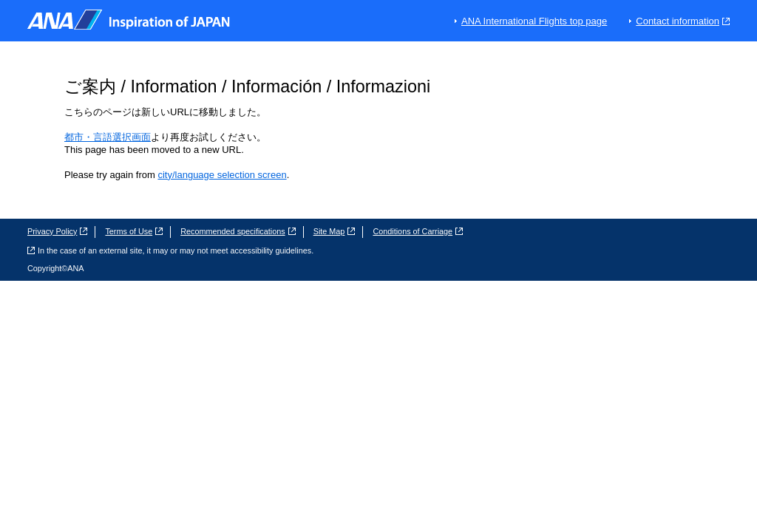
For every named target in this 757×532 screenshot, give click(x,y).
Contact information (683, 21)
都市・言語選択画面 (108, 137)
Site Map (335, 231)
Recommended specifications (238, 231)
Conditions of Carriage (418, 231)
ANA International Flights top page (534, 21)
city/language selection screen (222, 175)
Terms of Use (134, 231)
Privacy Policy (57, 231)
